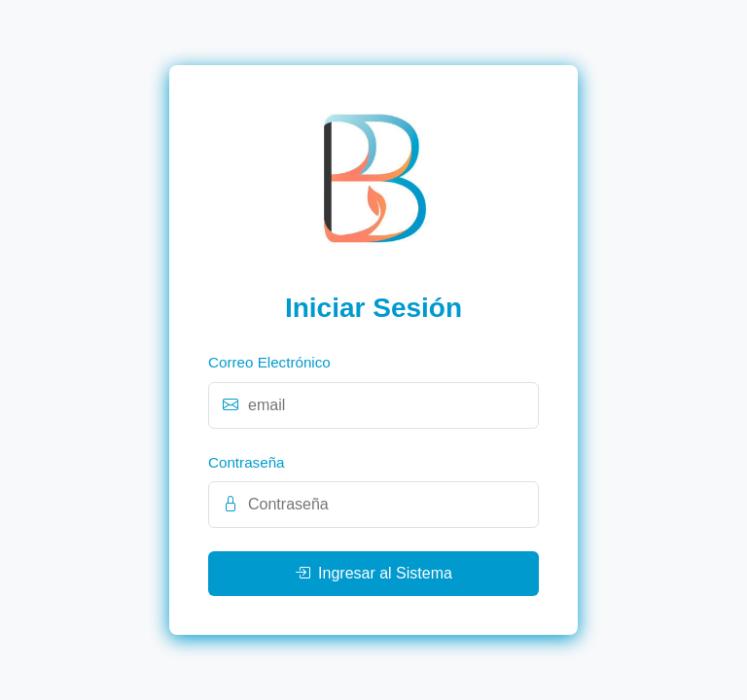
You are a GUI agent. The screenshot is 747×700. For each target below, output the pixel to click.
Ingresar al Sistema (373, 574)
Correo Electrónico (269, 362)
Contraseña (247, 462)
